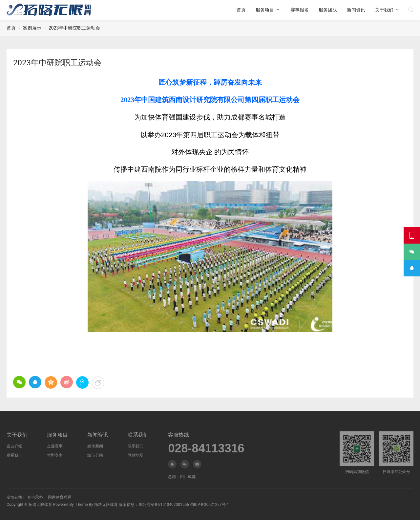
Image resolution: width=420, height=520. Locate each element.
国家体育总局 (60, 497)
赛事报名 (300, 10)
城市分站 (95, 455)
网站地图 (136, 455)
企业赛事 (55, 446)
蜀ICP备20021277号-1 (210, 505)
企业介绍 (14, 446)
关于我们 (384, 10)
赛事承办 (35, 497)
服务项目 (265, 10)
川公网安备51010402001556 (164, 505)
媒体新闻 (95, 446)
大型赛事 (55, 455)
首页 (241, 10)
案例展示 (32, 28)
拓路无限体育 (40, 505)
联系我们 (14, 455)
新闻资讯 (356, 10)
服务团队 (328, 10)
